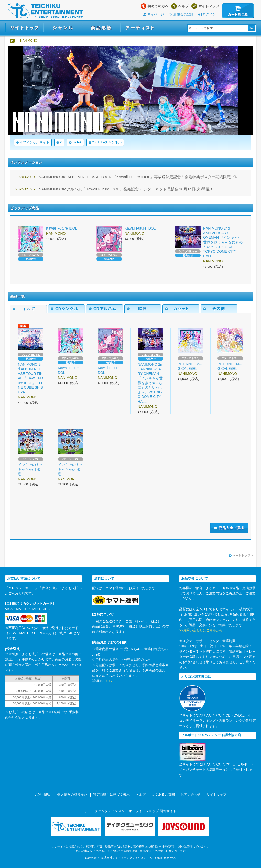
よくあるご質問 (163, 795)
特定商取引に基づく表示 (111, 795)
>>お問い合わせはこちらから (201, 630)
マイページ (156, 14)
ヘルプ (180, 6)
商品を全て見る (229, 528)
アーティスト (140, 28)
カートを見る (238, 11)
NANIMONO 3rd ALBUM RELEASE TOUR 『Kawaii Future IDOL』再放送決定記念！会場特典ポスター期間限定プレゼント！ (135, 177)
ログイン (209, 14)
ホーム (12, 41)
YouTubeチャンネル (107, 142)
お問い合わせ (191, 795)
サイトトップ (24, 28)
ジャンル (63, 28)
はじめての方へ (155, 6)
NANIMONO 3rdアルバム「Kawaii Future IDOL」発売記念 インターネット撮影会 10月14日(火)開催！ (114, 189)
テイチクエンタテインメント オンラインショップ (45, 11)
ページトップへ (241, 556)
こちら (107, 681)
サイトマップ (205, 6)
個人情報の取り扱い (72, 795)
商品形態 (101, 28)
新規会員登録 (183, 14)
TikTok (77, 142)
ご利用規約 (43, 795)
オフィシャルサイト (34, 142)
